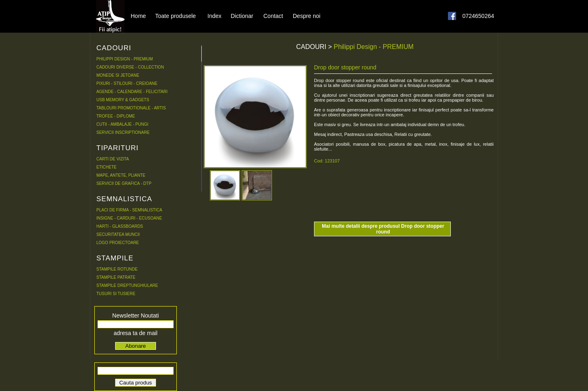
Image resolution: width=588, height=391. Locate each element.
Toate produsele (176, 16)
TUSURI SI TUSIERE (116, 294)
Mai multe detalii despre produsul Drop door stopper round (383, 229)
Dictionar (242, 16)
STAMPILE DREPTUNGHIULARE (127, 285)
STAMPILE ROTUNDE (117, 269)
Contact (273, 16)
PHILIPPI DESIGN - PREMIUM (125, 59)
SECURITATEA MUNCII (118, 234)
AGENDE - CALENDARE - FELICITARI (132, 92)
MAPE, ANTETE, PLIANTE (121, 175)
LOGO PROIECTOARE (118, 243)
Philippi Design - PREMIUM (374, 47)
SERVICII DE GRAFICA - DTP (124, 183)
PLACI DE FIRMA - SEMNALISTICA (129, 210)
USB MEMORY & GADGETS (123, 100)
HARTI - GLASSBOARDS (120, 226)
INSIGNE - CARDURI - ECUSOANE (129, 218)
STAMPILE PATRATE (116, 277)
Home (138, 16)
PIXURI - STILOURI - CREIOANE (127, 83)
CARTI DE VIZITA (113, 159)
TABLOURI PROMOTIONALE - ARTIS (131, 108)
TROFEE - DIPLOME (116, 116)
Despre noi (307, 16)
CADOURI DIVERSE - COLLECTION (130, 67)
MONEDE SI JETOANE (118, 75)
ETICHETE (106, 167)
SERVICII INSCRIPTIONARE (123, 132)
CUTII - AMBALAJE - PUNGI (122, 124)
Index (214, 16)
